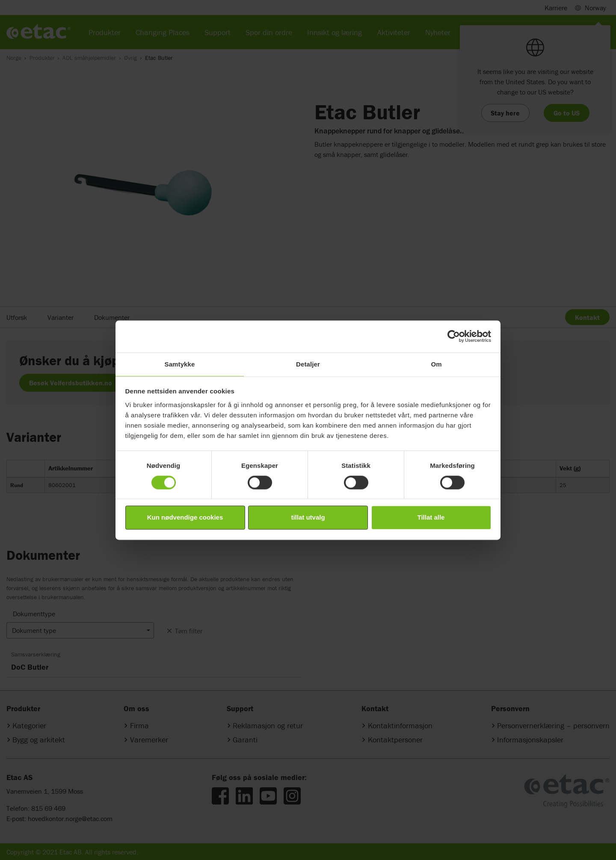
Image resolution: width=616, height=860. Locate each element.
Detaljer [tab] (308, 364)
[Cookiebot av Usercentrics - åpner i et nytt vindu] (454, 336)
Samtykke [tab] (180, 364)
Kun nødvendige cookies (185, 518)
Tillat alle (431, 518)
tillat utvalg (308, 518)
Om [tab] (436, 364)
